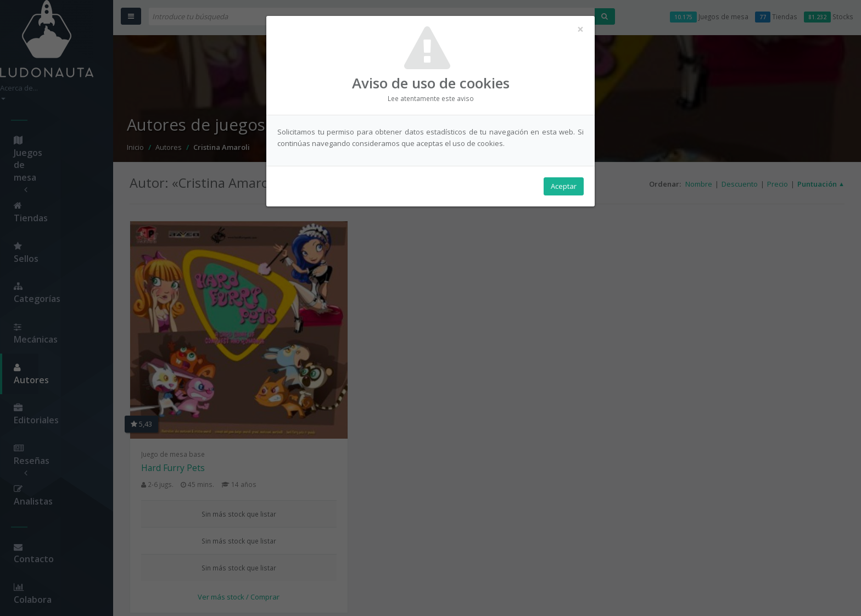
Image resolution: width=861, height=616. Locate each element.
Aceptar (564, 187)
